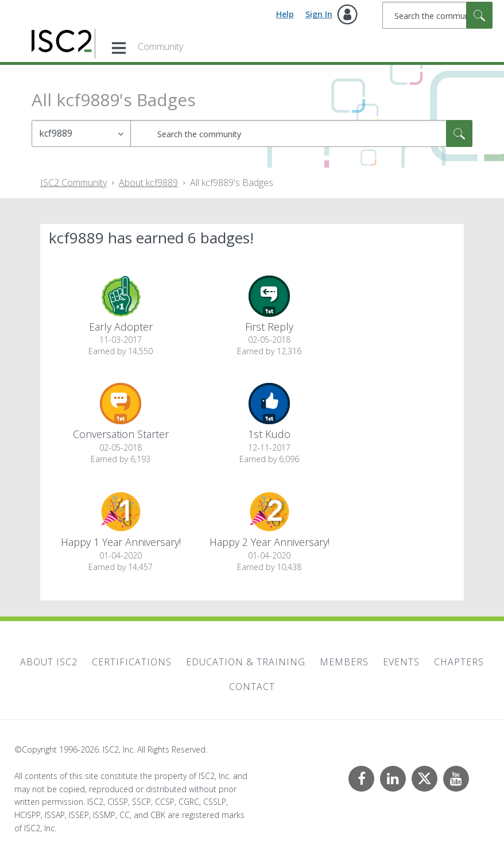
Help (285, 14)
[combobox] (437, 15)
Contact (252, 687)
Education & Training (246, 662)
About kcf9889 (148, 183)
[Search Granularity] (81, 133)
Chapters (459, 662)
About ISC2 (49, 662)
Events (401, 662)
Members (344, 662)
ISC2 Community (73, 183)
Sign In (319, 14)
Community (160, 46)
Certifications (132, 662)
